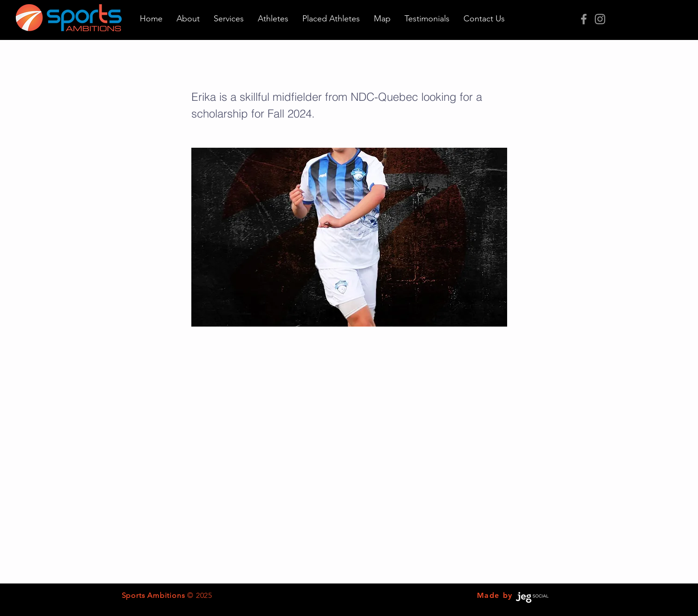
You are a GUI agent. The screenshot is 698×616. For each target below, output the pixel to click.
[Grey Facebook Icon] (584, 19)
